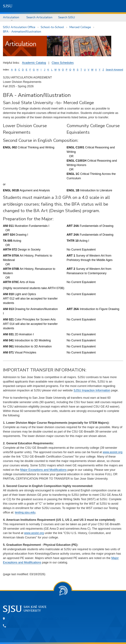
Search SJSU (67, 17)
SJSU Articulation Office (19, 27)
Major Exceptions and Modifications (43, 470)
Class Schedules (63, 63)
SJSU (8, 6)
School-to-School (52, 27)
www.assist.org (113, 452)
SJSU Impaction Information (92, 390)
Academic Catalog (34, 63)
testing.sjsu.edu (25, 512)
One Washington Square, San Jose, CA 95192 (38, 619)
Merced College (80, 27)
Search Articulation (39, 17)
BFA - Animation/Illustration (22, 32)
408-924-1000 (18, 626)
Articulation (11, 17)
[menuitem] (12, 17)
